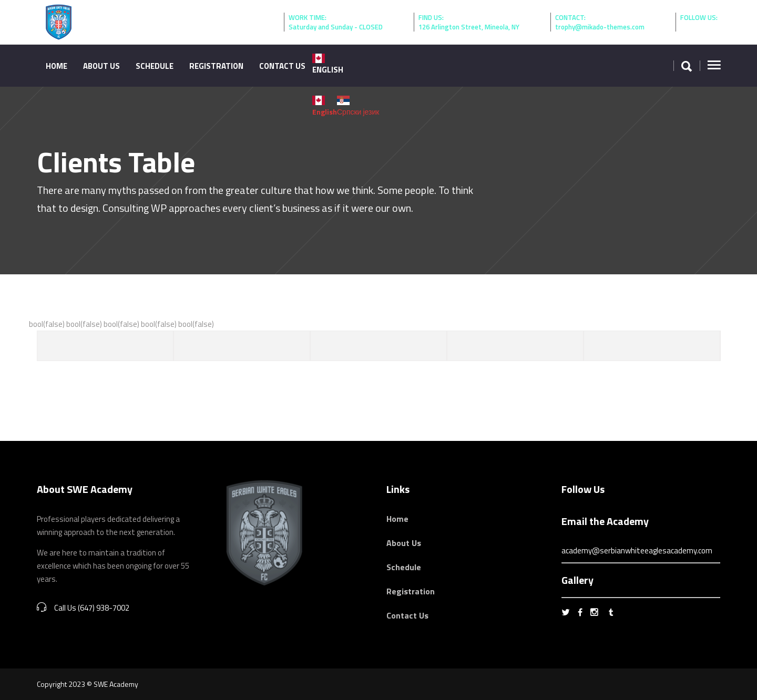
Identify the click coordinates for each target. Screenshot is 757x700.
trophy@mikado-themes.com (600, 27)
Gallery (577, 580)
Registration (411, 591)
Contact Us (407, 615)
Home (397, 519)
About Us (404, 543)
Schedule (404, 567)
